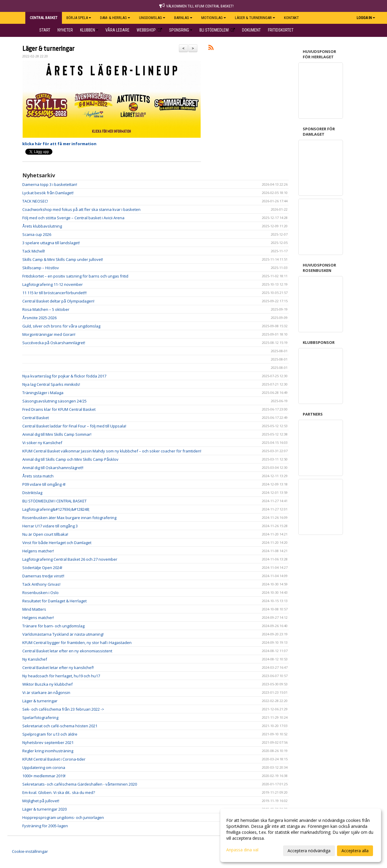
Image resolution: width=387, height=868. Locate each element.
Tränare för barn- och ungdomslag (53, 626)
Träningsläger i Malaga (43, 393)
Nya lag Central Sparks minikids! (51, 384)
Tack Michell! (34, 251)
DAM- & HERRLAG (115, 18)
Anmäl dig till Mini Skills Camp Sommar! (57, 434)
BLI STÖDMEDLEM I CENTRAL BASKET (54, 501)
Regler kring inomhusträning (48, 751)
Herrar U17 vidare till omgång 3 (50, 526)
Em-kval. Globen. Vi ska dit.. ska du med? (59, 792)
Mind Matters (34, 609)
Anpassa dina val (242, 850)
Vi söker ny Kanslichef (42, 443)
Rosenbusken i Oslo (40, 593)
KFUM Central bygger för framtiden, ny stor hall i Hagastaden (77, 643)
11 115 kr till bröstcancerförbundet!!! (54, 293)
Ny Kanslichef (35, 659)
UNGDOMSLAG (152, 18)
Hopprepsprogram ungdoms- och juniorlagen (63, 817)
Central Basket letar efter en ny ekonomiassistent (67, 651)
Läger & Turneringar (255, 18)
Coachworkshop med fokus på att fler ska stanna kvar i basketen (81, 209)
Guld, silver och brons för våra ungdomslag (61, 326)
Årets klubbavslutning (42, 226)
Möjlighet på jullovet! (41, 801)
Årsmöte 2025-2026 (39, 318)
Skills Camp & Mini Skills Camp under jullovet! (63, 259)
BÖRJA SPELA (79, 18)
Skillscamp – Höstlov (41, 268)
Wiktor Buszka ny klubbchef (47, 684)
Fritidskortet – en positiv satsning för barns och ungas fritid (75, 276)
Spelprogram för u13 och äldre (50, 734)
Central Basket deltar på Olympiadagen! (58, 301)
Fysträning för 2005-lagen (45, 826)
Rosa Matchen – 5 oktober (46, 309)
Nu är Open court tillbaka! (45, 534)
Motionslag (214, 18)
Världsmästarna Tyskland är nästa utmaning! (63, 634)
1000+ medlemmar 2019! (44, 776)
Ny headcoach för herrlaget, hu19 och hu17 (61, 676)
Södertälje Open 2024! (42, 568)
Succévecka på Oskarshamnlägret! (54, 343)
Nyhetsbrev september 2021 (48, 742)
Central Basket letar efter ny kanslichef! (58, 668)
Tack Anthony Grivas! (41, 584)
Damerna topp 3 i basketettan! (50, 184)
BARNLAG (183, 18)
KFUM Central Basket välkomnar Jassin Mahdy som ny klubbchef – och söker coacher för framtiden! (112, 451)
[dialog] (301, 835)
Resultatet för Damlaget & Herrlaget (54, 601)
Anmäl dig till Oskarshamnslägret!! (53, 468)
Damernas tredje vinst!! (43, 576)
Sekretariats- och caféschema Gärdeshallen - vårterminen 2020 (80, 784)
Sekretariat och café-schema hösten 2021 (60, 726)
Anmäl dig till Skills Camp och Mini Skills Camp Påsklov (70, 459)
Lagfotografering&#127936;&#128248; (56, 509)
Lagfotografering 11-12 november (53, 284)
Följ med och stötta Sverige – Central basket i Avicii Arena (73, 218)
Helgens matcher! (38, 551)
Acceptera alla (355, 851)
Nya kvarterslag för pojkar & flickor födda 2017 (64, 376)
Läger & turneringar (48, 49)
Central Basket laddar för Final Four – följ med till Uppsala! (74, 426)
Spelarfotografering (40, 717)
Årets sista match (38, 476)
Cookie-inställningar (30, 851)
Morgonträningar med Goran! (49, 334)
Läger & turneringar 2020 (45, 809)
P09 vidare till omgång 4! (44, 484)
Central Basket (36, 418)
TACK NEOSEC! (35, 201)
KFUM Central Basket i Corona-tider (54, 759)
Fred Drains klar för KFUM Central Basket (59, 409)
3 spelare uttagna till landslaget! (51, 243)
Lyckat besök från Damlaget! (48, 193)
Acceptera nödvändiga (309, 851)
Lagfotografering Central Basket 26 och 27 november (70, 559)
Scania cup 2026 (37, 234)
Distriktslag (32, 493)
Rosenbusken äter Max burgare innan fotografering (69, 518)
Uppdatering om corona (44, 767)
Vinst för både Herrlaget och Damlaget (57, 543)
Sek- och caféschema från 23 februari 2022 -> (63, 709)
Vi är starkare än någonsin (46, 692)
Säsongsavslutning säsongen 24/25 (54, 401)
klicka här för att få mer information (59, 144)
